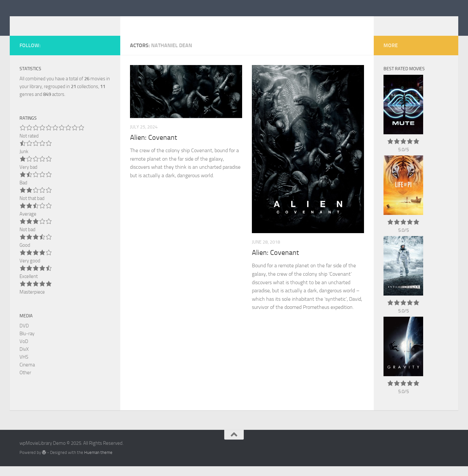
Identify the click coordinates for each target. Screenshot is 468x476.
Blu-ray (27, 343)
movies (95, 88)
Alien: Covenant (154, 147)
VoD (24, 351)
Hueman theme (98, 462)
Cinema (27, 375)
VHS (24, 367)
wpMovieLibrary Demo (84, 22)
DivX (24, 359)
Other (25, 382)
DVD (24, 336)
